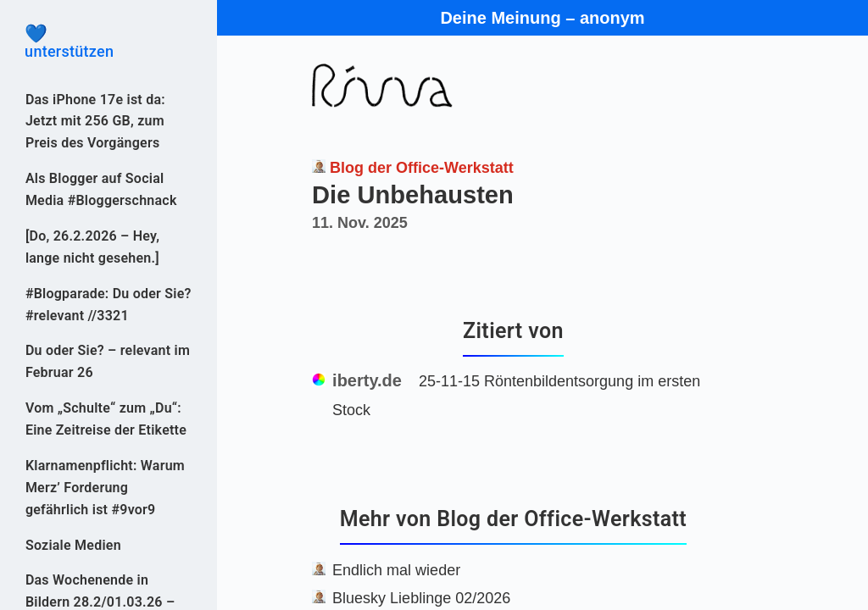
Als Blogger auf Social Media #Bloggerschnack (101, 189)
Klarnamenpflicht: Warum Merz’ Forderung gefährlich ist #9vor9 (105, 488)
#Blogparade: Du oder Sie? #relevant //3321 (108, 305)
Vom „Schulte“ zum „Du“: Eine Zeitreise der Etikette (106, 419)
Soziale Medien (73, 545)
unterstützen (108, 42)
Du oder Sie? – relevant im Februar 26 (108, 361)
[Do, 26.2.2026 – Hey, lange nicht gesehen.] (92, 247)
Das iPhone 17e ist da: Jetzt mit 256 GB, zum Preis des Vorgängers (95, 122)
